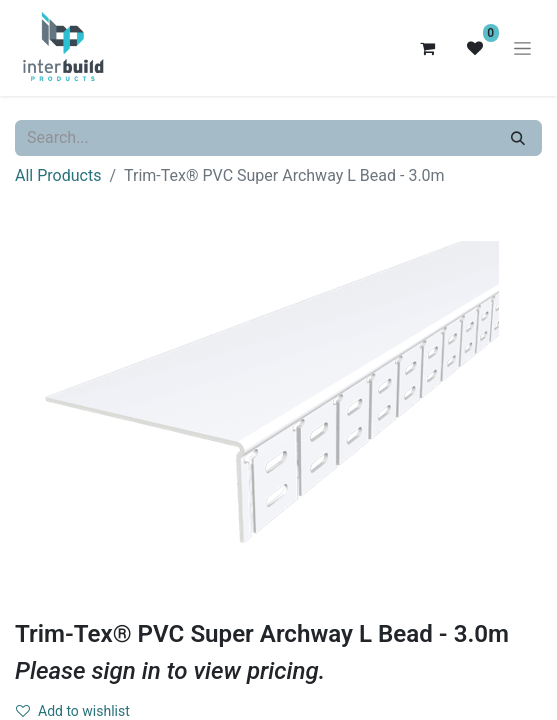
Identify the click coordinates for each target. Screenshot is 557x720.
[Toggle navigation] (522, 48)
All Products (58, 175)
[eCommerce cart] (427, 48)
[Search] (518, 138)
